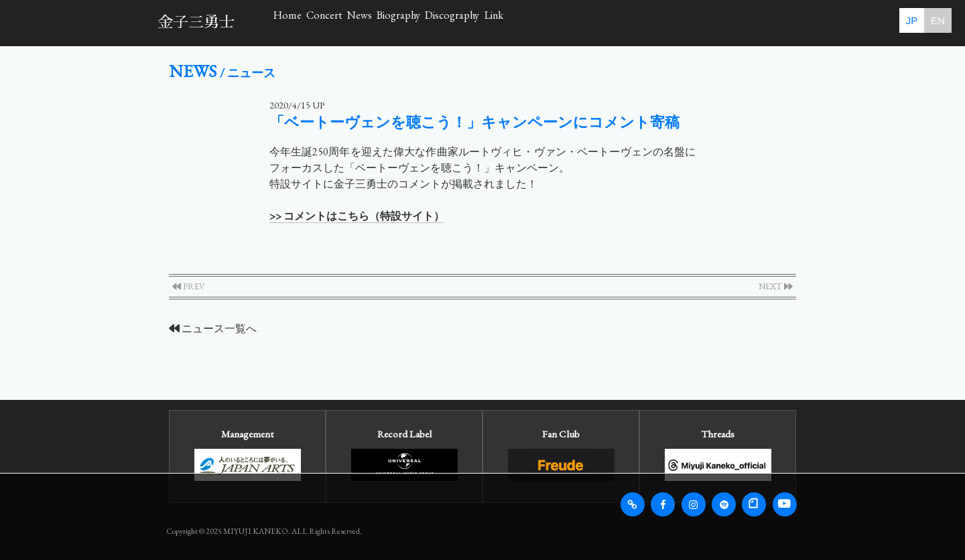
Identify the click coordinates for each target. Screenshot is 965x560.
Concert (383, 22)
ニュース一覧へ (213, 329)
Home (307, 22)
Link (720, 22)
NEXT (776, 286)
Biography (539, 22)
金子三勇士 (196, 22)
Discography (636, 22)
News (459, 22)
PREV (189, 286)
